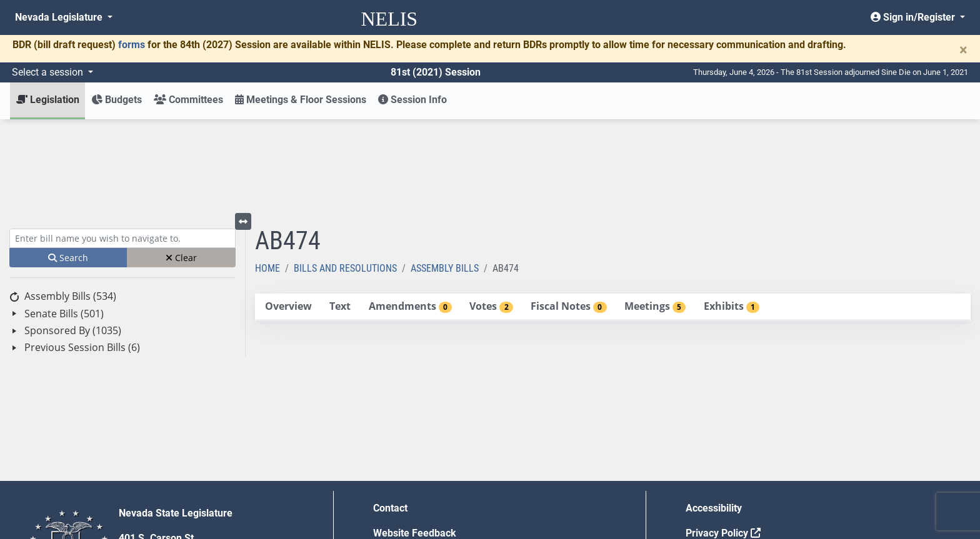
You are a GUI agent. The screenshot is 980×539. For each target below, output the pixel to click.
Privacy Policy (723, 441)
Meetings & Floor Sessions (301, 100)
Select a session (49, 72)
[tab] (288, 215)
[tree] (122, 230)
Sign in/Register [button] (914, 17)
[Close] (963, 50)
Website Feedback (415, 441)
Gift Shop (394, 491)
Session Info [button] (412, 100)
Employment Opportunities (433, 466)
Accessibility (714, 416)
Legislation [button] (48, 100)
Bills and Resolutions (345, 176)
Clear (181, 166)
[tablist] (613, 215)
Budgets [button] (117, 100)
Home (267, 176)
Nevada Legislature (60, 17)
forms (132, 45)
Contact (390, 416)
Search (68, 166)
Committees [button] (188, 100)
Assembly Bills (445, 176)
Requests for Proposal (736, 466)
